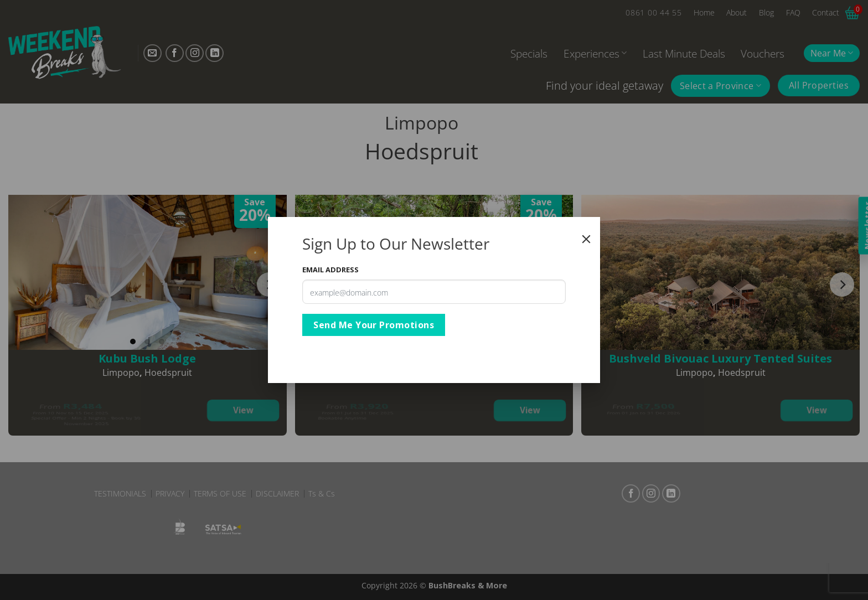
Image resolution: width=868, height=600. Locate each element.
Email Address (330, 270)
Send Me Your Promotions (374, 325)
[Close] (586, 239)
